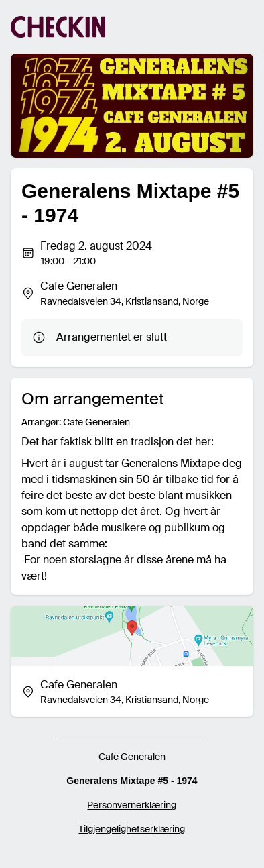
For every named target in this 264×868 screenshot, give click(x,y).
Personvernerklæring (132, 805)
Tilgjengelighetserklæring (132, 829)
